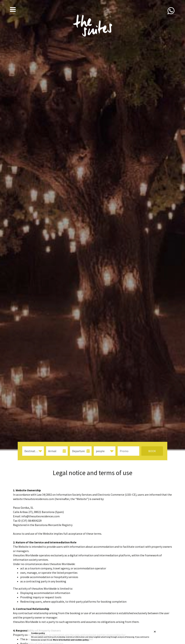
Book (152, 451)
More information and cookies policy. (71, 640)
